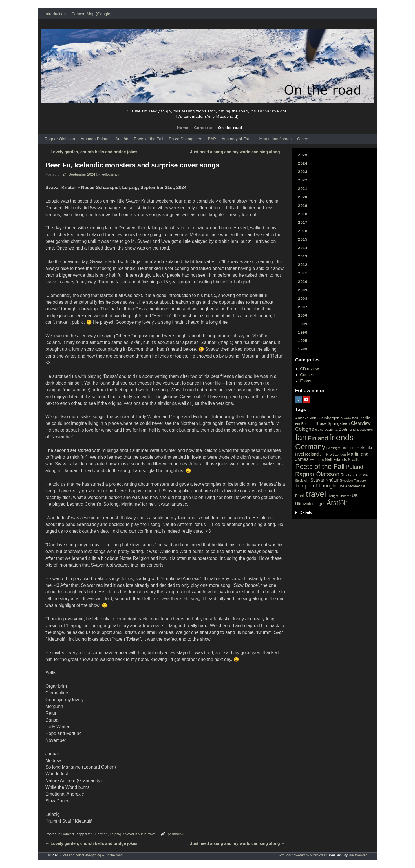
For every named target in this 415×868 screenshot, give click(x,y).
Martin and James (275, 139)
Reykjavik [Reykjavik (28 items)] (349, 475)
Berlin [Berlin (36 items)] (365, 418)
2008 (303, 298)
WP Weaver (358, 855)
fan (90, 834)
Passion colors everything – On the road (93, 855)
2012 (303, 265)
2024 (303, 163)
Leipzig (115, 834)
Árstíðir (122, 139)
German (101, 834)
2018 (303, 214)
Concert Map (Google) (91, 14)
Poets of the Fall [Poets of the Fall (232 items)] (320, 466)
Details (306, 512)
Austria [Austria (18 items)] (346, 418)
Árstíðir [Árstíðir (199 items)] (337, 503)
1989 (303, 349)
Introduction (55, 14)
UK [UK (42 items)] (355, 495)
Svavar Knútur (134, 834)
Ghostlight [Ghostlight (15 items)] (333, 448)
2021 (303, 189)
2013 (303, 256)
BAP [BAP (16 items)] (355, 418)
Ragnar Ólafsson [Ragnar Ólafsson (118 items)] (317, 474)
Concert (68, 834)
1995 (303, 341)
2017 (303, 222)
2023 (303, 172)
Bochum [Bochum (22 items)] (308, 424)
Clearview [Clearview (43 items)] (361, 423)
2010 (303, 282)
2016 (303, 231)
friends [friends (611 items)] (341, 438)
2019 (303, 206)
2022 (303, 180)
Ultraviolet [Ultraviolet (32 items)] (304, 504)
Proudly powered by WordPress (303, 855)
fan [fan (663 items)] (301, 437)
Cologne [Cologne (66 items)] (305, 429)
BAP (212, 139)
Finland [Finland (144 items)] (318, 438)
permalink (176, 834)
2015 (303, 239)
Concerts (203, 128)
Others (303, 139)
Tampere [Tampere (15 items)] (360, 481)
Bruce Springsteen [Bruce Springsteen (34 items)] (333, 423)
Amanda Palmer (95, 139)
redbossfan (110, 174)
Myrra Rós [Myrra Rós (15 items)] (317, 460)
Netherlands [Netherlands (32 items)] (336, 459)
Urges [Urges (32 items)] (320, 504)
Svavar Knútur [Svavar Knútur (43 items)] (325, 480)
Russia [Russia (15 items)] (363, 475)
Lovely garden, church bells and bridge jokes (91, 152)
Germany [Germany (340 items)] (310, 447)
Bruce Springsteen (186, 139)
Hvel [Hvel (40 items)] (300, 454)
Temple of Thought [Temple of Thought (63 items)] (316, 486)
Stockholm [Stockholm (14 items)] (302, 481)
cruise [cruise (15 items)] (319, 430)
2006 (303, 315)
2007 (303, 307)
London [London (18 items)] (340, 454)
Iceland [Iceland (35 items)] (312, 454)
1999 (303, 324)
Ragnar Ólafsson (60, 139)
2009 (303, 290)
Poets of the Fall (149, 139)
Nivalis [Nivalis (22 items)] (353, 460)
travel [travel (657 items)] (316, 494)
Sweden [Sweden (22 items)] (346, 480)
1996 (303, 332)
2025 (303, 155)
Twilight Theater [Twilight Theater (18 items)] (339, 496)
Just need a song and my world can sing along (238, 152)
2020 (303, 197)
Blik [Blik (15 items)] (298, 424)
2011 (303, 273)
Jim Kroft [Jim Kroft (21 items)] (327, 454)
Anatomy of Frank (238, 139)
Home (183, 128)
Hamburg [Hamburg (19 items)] (348, 448)
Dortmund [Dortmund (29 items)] (347, 429)
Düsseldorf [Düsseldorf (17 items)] (365, 430)
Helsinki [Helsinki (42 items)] (364, 448)
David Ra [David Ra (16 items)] (331, 430)
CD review (309, 369)
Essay (305, 381)
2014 (303, 248)
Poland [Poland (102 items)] (355, 467)
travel (152, 834)
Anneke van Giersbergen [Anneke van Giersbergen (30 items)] (317, 418)
